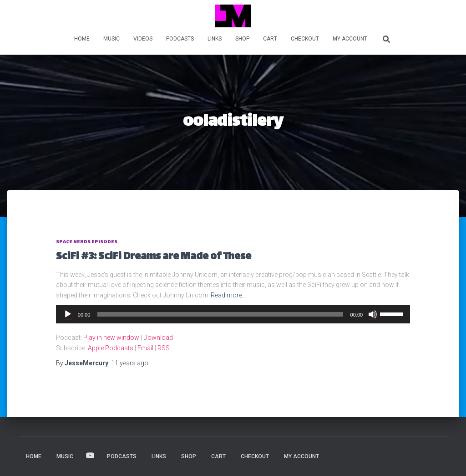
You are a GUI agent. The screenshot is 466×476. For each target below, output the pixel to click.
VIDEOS (143, 39)
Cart (270, 39)
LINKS (215, 39)
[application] (233, 314)
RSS (164, 348)
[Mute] (373, 314)
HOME (82, 39)
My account (350, 39)
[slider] (220, 314)
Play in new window (111, 338)
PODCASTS (180, 39)
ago (130, 363)
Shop (242, 39)
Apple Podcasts (111, 348)
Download (158, 338)
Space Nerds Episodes (87, 242)
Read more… (228, 295)
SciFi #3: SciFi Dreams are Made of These (154, 257)
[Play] (68, 314)
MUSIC (111, 39)
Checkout (305, 39)
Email (145, 348)
